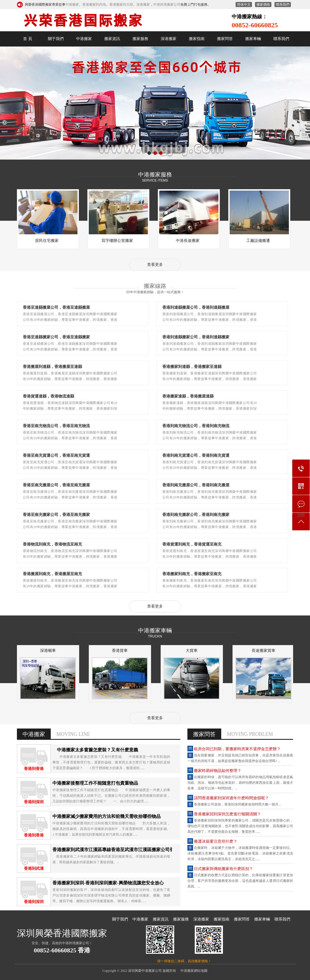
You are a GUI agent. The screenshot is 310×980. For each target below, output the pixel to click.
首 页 (28, 39)
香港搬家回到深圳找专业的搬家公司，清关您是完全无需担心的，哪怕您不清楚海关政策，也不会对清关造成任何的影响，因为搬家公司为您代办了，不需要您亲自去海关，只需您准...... (240, 826)
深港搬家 (143, 5)
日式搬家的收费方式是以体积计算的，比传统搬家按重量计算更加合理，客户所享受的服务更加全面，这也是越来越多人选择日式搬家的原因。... (240, 881)
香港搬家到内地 (94, 5)
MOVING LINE (73, 734)
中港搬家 (72, 5)
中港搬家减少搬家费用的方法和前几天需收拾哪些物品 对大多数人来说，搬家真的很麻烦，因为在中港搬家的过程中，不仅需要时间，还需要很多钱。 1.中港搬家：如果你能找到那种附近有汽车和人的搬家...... (115, 829)
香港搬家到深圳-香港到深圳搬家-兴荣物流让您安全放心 (108, 883)
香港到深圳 (34, 802)
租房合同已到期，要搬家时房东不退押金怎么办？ (237, 749)
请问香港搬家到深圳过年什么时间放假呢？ (231, 798)
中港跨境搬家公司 (167, 5)
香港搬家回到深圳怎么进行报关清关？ (227, 814)
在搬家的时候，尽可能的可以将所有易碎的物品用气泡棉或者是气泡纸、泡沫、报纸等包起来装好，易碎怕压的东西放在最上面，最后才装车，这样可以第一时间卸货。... (240, 783)
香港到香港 (34, 769)
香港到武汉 (34, 868)
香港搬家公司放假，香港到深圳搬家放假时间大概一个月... (237, 804)
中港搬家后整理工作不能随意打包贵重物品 (95, 783)
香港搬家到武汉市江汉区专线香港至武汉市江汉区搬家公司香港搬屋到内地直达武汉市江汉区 (145, 850)
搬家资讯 (112, 39)
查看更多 (155, 265)
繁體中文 (244, 5)
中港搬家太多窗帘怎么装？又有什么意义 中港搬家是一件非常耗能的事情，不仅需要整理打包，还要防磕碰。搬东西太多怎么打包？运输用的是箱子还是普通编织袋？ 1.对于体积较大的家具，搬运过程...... (111, 762)
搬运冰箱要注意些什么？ (216, 841)
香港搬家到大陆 (121, 5)
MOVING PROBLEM (250, 734)
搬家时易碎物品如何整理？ (218, 771)
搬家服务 (140, 39)
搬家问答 (225, 39)
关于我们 (56, 39)
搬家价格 (263, 5)
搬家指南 (197, 39)
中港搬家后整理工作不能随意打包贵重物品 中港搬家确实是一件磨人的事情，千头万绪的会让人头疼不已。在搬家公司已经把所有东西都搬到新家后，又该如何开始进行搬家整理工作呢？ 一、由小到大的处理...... (111, 796)
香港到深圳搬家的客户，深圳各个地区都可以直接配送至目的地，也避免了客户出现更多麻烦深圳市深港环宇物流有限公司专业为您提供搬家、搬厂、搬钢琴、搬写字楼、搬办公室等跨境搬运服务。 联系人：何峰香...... (111, 895)
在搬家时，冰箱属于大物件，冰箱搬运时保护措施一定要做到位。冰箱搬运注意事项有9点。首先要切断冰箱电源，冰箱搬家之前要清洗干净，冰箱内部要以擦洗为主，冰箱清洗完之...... (240, 853)
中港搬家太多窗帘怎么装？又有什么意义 (95, 750)
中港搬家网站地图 (194, 971)
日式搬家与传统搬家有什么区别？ (223, 869)
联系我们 (283, 5)
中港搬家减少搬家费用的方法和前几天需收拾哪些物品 (107, 816)
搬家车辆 (253, 39)
